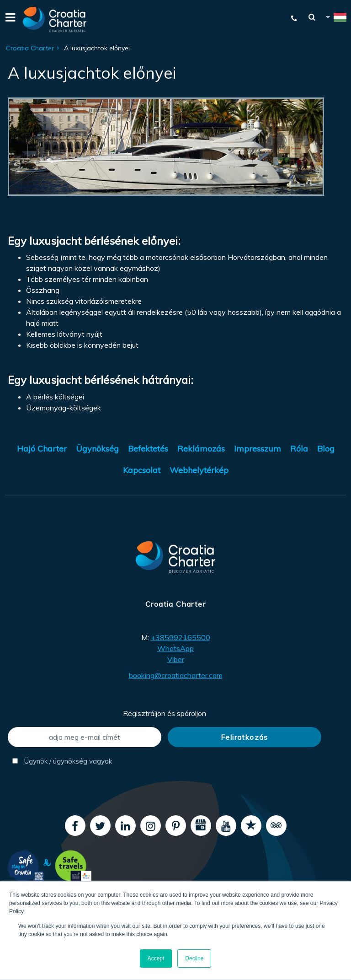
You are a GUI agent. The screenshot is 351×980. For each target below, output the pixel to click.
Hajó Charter (42, 449)
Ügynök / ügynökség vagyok (62, 761)
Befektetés (148, 449)
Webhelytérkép (199, 470)
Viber (176, 659)
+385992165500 (181, 637)
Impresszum (258, 449)
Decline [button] (194, 958)
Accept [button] (156, 958)
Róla (299, 449)
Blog (326, 449)
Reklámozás (201, 449)
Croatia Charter (30, 48)
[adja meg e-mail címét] (85, 737)
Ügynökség (97, 449)
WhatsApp (175, 648)
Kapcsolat (142, 470)
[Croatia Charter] (55, 19)
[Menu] (9, 19)
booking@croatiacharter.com (176, 675)
